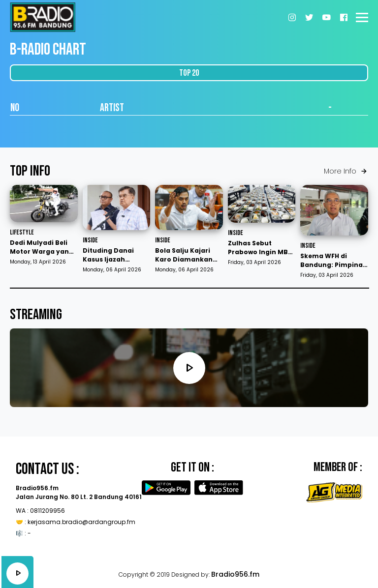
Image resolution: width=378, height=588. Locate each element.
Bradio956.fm (235, 574)
